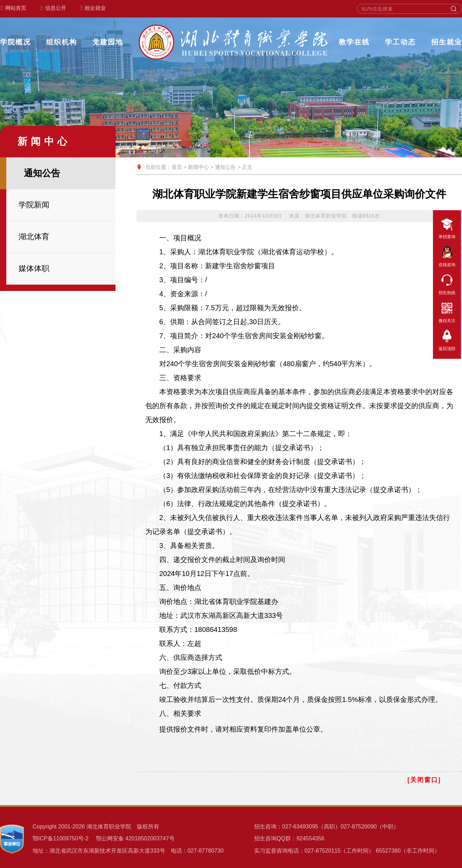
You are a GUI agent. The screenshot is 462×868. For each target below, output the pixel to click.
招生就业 (447, 42)
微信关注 (447, 311)
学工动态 (400, 42)
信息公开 (56, 8)
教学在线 (354, 42)
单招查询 (447, 227)
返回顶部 (447, 339)
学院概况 (15, 42)
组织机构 (62, 42)
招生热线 (447, 283)
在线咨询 (447, 255)
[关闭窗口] (424, 780)
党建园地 (108, 42)
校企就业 (95, 8)
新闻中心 (198, 167)
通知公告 (225, 167)
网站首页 (16, 8)
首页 (177, 167)
